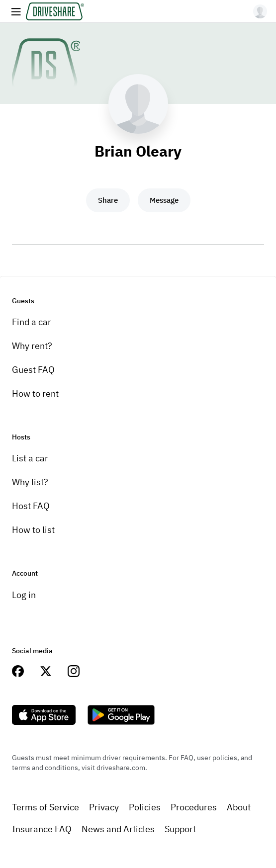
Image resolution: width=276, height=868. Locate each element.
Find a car (32, 322)
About (239, 807)
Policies (145, 807)
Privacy (104, 807)
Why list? (30, 482)
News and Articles (118, 829)
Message (164, 200)
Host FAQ (31, 506)
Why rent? (32, 346)
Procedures (194, 807)
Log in (24, 595)
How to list (33, 530)
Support (180, 829)
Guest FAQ (33, 370)
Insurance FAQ (42, 829)
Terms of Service (46, 807)
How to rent (35, 393)
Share (108, 200)
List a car (30, 458)
